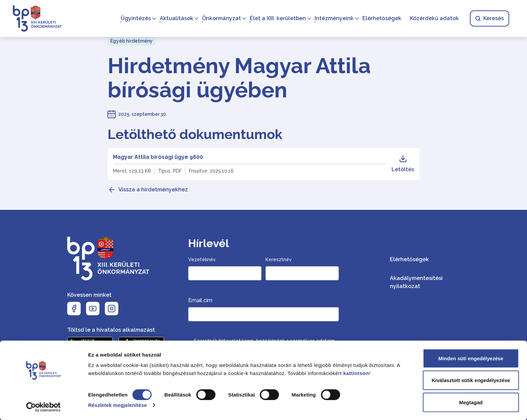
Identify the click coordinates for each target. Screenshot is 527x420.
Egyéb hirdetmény (131, 41)
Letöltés (403, 164)
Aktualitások (175, 19)
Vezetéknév (202, 260)
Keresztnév (279, 260)
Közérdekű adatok (433, 19)
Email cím (200, 300)
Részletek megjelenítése (117, 405)
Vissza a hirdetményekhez (153, 190)
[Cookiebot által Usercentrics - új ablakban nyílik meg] (44, 407)
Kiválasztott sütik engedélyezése (471, 380)
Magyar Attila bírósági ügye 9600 (158, 157)
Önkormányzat (220, 19)
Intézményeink (333, 19)
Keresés (489, 19)
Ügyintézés (135, 19)
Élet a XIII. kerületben (277, 19)
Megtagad (471, 402)
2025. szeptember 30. (143, 114)
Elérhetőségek (381, 19)
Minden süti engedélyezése (471, 358)
